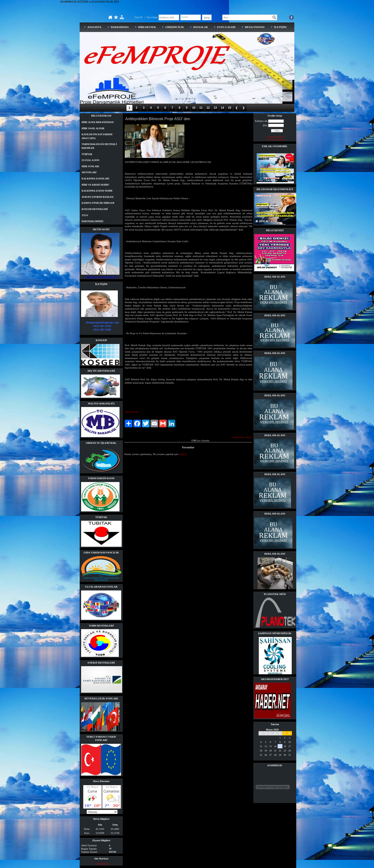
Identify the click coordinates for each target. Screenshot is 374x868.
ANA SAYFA (132, 412)
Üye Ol (139, 17)
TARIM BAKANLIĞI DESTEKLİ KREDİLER (99, 146)
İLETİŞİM (280, 27)
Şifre (265, 125)
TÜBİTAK (87, 154)
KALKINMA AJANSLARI (95, 179)
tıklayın (183, 454)
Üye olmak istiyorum (275, 140)
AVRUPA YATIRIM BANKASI (98, 197)
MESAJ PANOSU (255, 27)
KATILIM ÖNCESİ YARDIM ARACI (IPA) (97, 136)
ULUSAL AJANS (90, 160)
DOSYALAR (200, 27)
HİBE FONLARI (90, 166)
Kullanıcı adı (261, 121)
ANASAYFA (94, 27)
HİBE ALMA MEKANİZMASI (98, 122)
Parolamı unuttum (275, 137)
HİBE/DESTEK (147, 27)
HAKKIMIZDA (120, 27)
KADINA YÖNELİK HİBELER (98, 203)
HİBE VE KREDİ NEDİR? (95, 185)
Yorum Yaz (238, 437)
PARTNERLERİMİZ (93, 221)
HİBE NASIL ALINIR (93, 128)
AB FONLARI (89, 172)
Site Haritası (102, 864)
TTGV (85, 215)
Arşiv (249, 437)
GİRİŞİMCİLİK (175, 27)
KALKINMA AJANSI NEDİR (97, 191)
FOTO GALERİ (226, 27)
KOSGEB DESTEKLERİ (95, 209)
